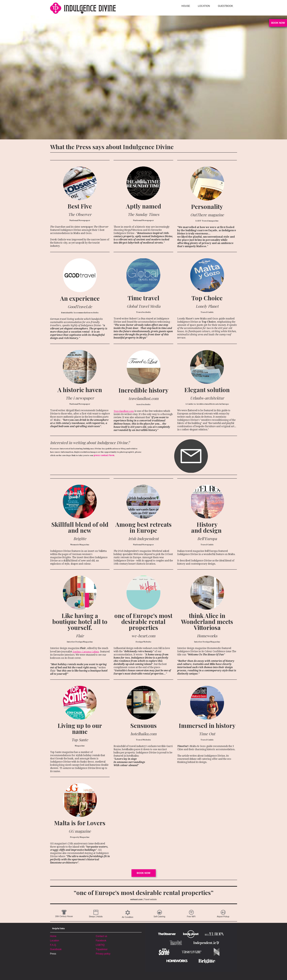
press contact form (104, 455)
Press (53, 954)
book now (278, 23)
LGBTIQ (100, 945)
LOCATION (204, 6)
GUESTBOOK (225, 6)
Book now (143, 873)
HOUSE (186, 6)
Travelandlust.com (124, 411)
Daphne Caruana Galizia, (86, 651)
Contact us (102, 936)
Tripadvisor (102, 949)
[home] (97, 8)
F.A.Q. (53, 945)
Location (55, 941)
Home (53, 936)
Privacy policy (103, 954)
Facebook (101, 941)
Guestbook (56, 949)
